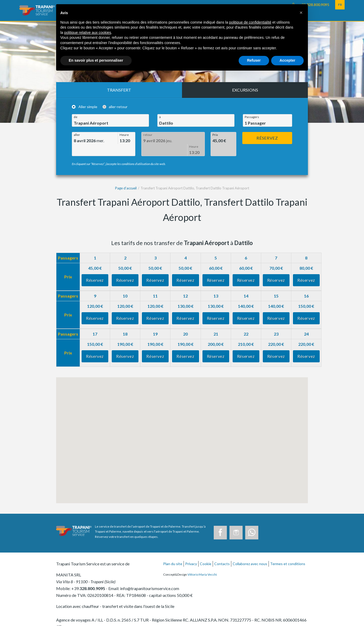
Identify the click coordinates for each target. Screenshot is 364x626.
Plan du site (173, 552)
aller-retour (118, 107)
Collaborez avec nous (250, 552)
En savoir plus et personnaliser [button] (96, 60)
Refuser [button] (254, 60)
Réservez (267, 138)
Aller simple (88, 107)
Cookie (206, 552)
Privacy (191, 552)
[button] (301, 13)
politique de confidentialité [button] (250, 22)
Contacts (222, 552)
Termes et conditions (288, 552)
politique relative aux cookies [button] (88, 33)
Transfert (119, 90)
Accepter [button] (287, 60)
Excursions (245, 90)
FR (340, 5)
